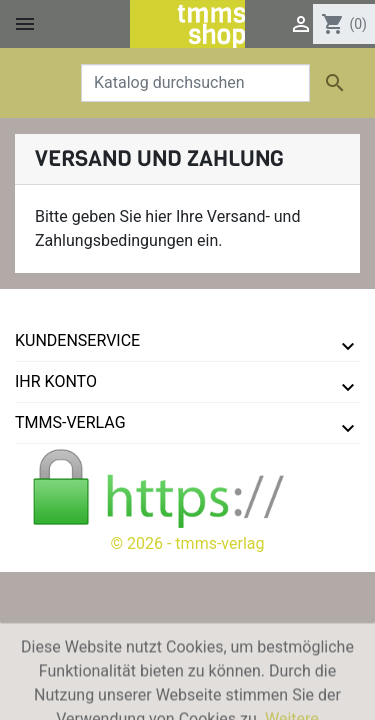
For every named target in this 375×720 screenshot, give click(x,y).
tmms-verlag (70, 422)
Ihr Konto (56, 381)
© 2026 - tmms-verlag (188, 543)
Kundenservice (77, 340)
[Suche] (195, 83)
